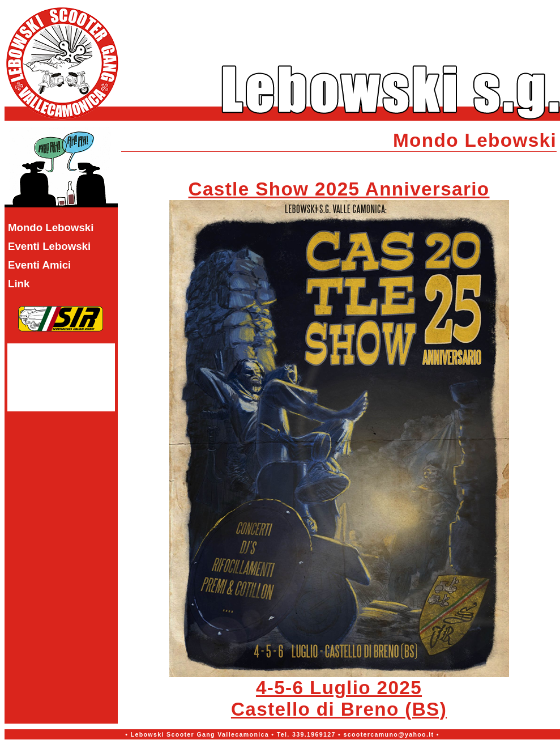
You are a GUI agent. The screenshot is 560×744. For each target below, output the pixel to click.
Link (19, 284)
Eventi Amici (39, 265)
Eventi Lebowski (49, 246)
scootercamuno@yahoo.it (388, 734)
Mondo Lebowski (51, 228)
